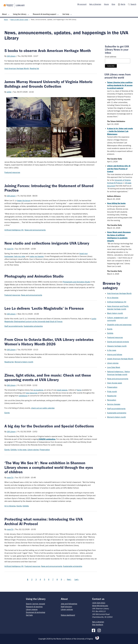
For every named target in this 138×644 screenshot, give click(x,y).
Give (113, 4)
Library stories (33, 450)
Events (7, 413)
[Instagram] (100, 630)
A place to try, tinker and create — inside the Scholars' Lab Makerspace (120, 131)
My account (82, 4)
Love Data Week (114, 367)
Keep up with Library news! (19, 20)
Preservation (45, 450)
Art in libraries (10, 506)
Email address (111, 57)
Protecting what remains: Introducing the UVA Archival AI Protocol (44, 522)
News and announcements (35, 230)
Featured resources (12, 172)
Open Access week (115, 383)
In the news (22, 450)
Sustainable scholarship (33, 326)
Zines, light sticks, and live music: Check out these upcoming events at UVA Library (48, 378)
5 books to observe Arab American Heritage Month (48, 51)
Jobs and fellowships (69, 604)
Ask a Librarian (95, 4)
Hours (106, 4)
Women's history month (24, 362)
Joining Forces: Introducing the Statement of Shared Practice (49, 188)
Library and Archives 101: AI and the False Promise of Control (119, 169)
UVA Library (11, 56)
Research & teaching (34, 607)
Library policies (67, 609)
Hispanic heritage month (117, 346)
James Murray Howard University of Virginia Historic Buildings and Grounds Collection (48, 84)
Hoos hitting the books (116, 203)
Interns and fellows (115, 355)
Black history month (115, 313)
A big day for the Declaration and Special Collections (49, 426)
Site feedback (98, 625)
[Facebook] (94, 630)
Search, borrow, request (35, 604)
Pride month (112, 392)
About (4, 14)
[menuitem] (82, 4)
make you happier (37, 256)
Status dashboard (68, 615)
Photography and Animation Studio (76, 282)
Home (6, 20)
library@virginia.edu (100, 606)
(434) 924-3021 (99, 603)
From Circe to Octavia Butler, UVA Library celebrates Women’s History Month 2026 (49, 342)
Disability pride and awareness (119, 325)
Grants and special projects (118, 342)
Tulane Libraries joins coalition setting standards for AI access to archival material (120, 85)
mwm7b (10, 249)
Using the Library (20, 14)
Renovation (112, 400)
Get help (66, 14)
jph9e (9, 92)
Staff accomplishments (14, 326)
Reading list (34, 68)
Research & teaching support (45, 14)
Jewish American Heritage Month (120, 359)
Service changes (114, 404)
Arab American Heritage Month (17, 68)
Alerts (123, 4)
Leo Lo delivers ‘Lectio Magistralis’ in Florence (44, 308)
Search (133, 4)
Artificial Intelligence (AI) (14, 230)
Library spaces (32, 609)
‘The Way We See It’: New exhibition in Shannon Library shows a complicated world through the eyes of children (49, 467)
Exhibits (14, 450)
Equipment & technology (36, 612)
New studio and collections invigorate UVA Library (47, 243)
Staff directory (66, 607)
